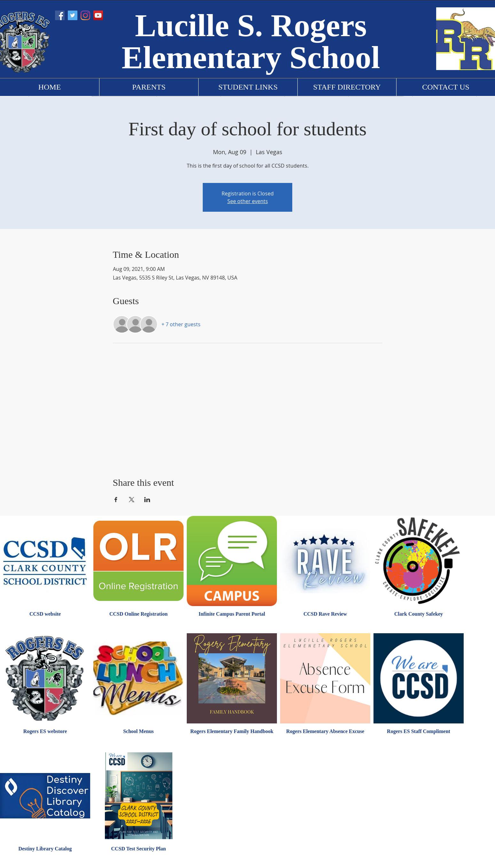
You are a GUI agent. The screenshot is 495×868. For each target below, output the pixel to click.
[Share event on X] (132, 500)
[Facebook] (60, 15)
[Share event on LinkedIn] (147, 500)
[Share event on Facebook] (116, 500)
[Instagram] (85, 15)
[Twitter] (73, 15)
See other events (248, 201)
